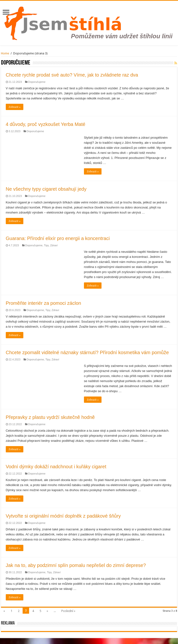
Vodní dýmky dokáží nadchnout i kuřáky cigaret (56, 467)
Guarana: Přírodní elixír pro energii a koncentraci (58, 238)
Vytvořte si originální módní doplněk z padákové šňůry (63, 516)
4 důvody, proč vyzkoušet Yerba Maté (46, 124)
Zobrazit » (15, 107)
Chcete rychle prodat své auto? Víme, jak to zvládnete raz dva (72, 75)
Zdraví (54, 245)
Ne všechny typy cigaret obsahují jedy (46, 189)
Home (5, 53)
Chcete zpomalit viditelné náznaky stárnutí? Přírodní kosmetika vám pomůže (87, 352)
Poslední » (68, 611)
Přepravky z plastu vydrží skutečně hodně (50, 417)
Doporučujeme (37, 82)
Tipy (46, 245)
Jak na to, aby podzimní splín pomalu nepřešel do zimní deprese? (76, 565)
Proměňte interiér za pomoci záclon (43, 303)
